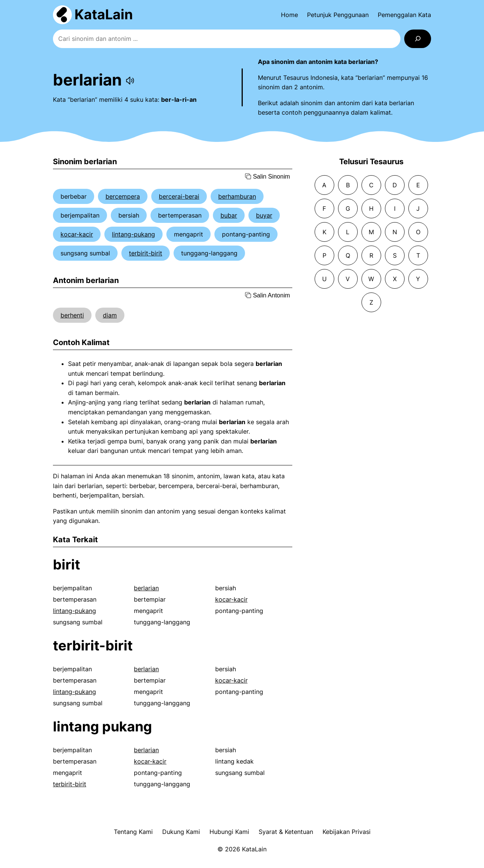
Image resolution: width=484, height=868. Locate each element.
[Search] (418, 39)
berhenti (72, 315)
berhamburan (237, 196)
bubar (229, 215)
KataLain (104, 14)
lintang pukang (102, 726)
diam (110, 315)
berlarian (146, 588)
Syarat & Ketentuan (286, 832)
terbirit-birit (146, 253)
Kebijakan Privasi (347, 832)
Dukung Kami (181, 832)
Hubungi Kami (229, 832)
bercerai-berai (179, 196)
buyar (264, 215)
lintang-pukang (133, 234)
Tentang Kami (133, 832)
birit (67, 565)
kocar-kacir (77, 234)
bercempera (123, 196)
